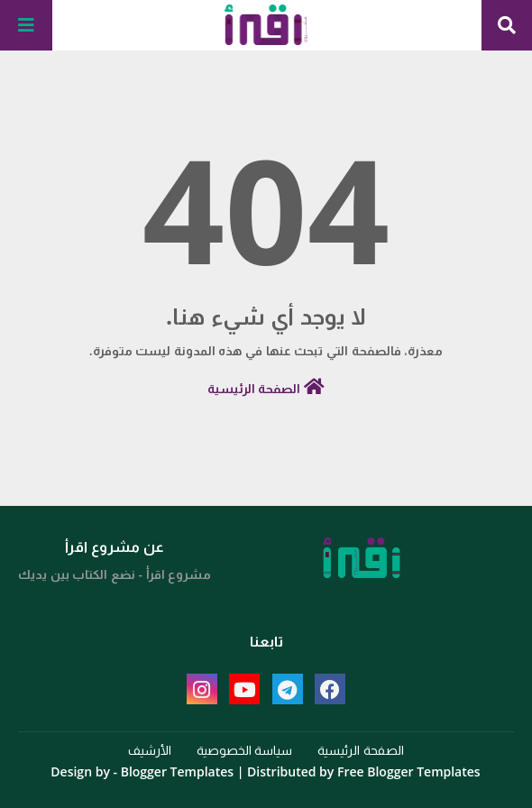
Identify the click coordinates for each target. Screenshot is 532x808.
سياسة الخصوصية (245, 750)
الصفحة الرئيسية (266, 387)
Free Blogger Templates (409, 771)
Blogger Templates (177, 771)
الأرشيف (150, 750)
